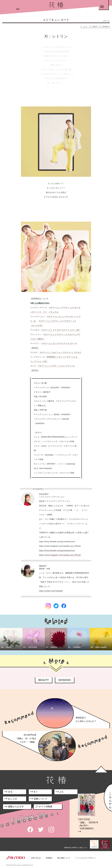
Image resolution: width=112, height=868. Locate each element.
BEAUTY (95, 27)
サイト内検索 (44, 807)
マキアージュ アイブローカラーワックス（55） (61, 330)
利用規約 (49, 858)
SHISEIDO (105, 27)
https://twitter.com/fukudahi (51, 591)
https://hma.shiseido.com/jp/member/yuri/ (57, 551)
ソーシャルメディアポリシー (86, 858)
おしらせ (13, 799)
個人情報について (64, 858)
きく (34, 792)
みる (86, 27)
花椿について (40, 799)
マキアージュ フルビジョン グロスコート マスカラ (60, 352)
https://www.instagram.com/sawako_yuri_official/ (60, 555)
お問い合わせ (36, 858)
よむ (60, 792)
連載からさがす (14, 807)
